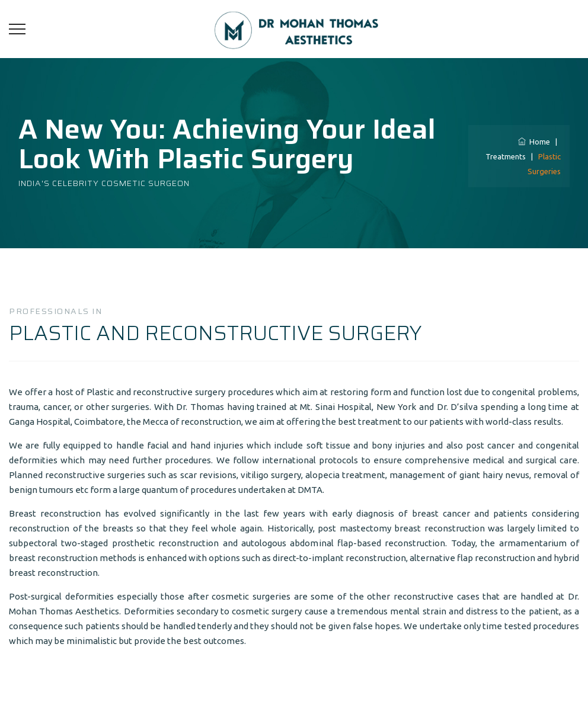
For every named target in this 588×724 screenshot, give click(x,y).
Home (534, 142)
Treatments (506, 156)
